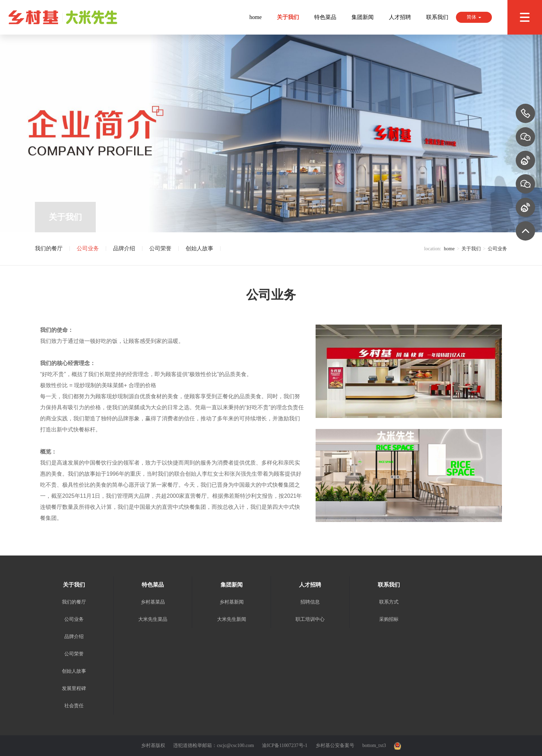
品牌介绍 (124, 249)
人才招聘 (400, 17)
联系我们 (437, 17)
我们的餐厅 (49, 249)
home (255, 17)
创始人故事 (199, 249)
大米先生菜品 (153, 619)
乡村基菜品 (153, 602)
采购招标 (389, 619)
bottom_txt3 (374, 745)
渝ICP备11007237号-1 (285, 745)
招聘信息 (310, 602)
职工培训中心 (310, 619)
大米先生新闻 (232, 619)
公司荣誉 (160, 249)
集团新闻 (363, 17)
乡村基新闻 (232, 602)
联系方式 (389, 602)
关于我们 (288, 17)
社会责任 (74, 706)
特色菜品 (325, 17)
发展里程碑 (74, 688)
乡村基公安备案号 (335, 745)
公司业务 (88, 249)
